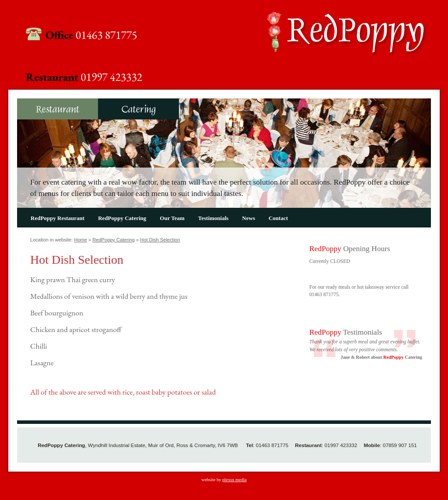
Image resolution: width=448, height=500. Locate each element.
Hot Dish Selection (160, 240)
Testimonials (213, 218)
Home (80, 240)
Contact (278, 218)
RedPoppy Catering (138, 109)
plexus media (234, 480)
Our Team (172, 218)
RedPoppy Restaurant (58, 109)
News (248, 218)
